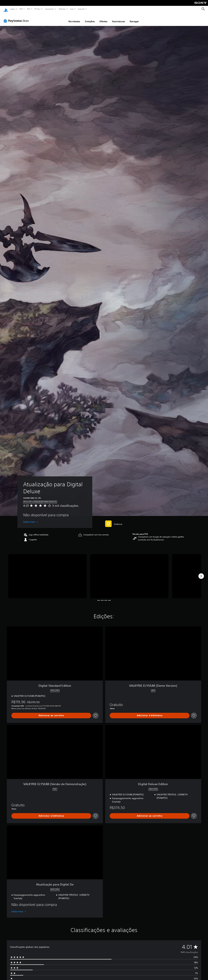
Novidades (74, 18)
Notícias (62, 9)
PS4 (28, 9)
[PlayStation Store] (17, 18)
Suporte (81, 9)
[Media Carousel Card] (47, 573)
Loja (72, 9)
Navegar (134, 18)
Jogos (13, 9)
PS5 (21, 9)
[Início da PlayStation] (6, 9)
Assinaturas (119, 18)
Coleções (90, 18)
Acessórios (49, 9)
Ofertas (103, 18)
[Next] (201, 573)
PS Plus (38, 9)
